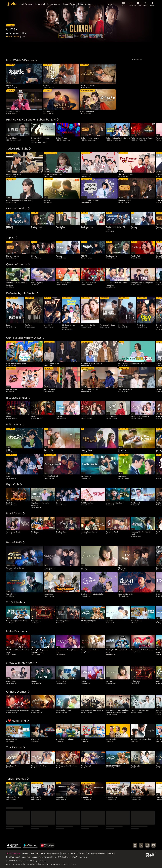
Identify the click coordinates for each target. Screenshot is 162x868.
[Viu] (12, 4)
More (111, 4)
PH (19, 864)
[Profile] (152, 4)
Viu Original (40, 4)
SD (57, 864)
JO (73, 864)
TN (60, 864)
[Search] (145, 4)
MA (54, 864)
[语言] (124, 4)
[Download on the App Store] (14, 845)
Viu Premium (13, 853)
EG (51, 864)
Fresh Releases (26, 4)
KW (34, 864)
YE (45, 864)
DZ (62, 864)
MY (25, 864)
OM (31, 864)
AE (48, 864)
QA (43, 864)
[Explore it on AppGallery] (47, 845)
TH (22, 864)
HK (14, 864)
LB (68, 864)
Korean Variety (69, 4)
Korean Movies (84, 4)
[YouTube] (154, 845)
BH (37, 864)
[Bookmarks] (138, 4)
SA (40, 864)
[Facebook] (135, 845)
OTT (10, 864)
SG (17, 864)
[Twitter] (141, 845)
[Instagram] (147, 845)
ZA (75, 864)
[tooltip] (24, 76)
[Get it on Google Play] (30, 845)
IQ (65, 864)
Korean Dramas (54, 4)
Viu (7, 864)
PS (70, 864)
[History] (131, 4)
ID (28, 864)
